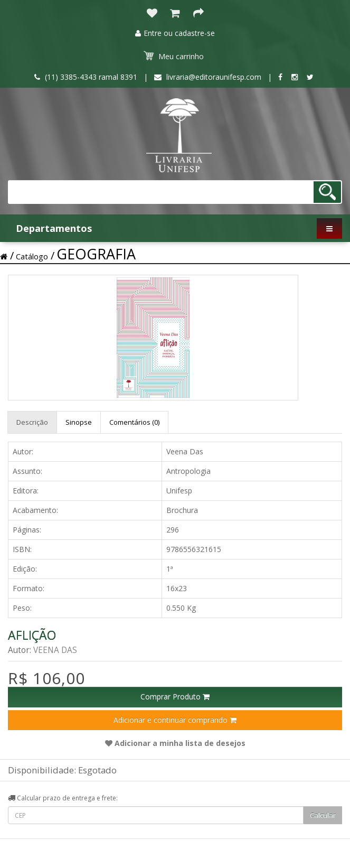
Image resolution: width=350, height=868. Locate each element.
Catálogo (32, 256)
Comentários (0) (134, 422)
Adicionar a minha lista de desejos (175, 743)
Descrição (32, 422)
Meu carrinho (174, 56)
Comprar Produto (175, 697)
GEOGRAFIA (96, 254)
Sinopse (79, 422)
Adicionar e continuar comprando (175, 720)
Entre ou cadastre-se (175, 33)
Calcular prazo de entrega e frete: (63, 798)
